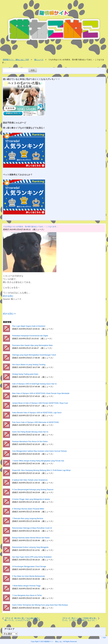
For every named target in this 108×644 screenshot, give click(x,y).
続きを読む (8, 296)
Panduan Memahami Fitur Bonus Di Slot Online (30, 442)
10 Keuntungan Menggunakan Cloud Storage (29, 567)
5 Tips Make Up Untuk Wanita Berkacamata (28, 576)
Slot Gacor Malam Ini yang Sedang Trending (29, 365)
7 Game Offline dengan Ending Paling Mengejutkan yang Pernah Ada (38, 461)
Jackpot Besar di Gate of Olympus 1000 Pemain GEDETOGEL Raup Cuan (40, 403)
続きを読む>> (9, 314)
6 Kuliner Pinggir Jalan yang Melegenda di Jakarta (31, 499)
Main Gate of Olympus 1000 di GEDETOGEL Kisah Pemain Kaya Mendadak (41, 393)
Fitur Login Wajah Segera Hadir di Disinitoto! (29, 326)
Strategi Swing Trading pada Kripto (25, 374)
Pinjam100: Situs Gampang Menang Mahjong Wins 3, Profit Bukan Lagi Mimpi (41, 470)
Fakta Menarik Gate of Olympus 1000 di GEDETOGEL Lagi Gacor (37, 413)
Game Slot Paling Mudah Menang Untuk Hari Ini (30, 432)
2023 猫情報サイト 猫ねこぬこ (52, 641)
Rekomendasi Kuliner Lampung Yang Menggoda (30, 547)
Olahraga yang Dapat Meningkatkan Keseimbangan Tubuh (34, 355)
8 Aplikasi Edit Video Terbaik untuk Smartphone (30, 480)
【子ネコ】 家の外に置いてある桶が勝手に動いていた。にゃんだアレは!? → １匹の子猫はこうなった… (22, 619)
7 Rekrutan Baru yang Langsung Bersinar (28, 518)
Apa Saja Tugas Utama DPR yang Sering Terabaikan (32, 557)
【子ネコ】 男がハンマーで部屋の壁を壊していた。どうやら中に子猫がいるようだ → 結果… (80, 619)
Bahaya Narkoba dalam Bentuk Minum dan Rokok (31, 538)
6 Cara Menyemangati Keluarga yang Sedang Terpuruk (33, 490)
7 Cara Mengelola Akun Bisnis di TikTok (27, 595)
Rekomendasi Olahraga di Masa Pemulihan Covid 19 (32, 528)
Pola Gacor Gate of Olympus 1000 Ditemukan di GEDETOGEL (36, 422)
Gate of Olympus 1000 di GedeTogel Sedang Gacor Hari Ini (34, 384)
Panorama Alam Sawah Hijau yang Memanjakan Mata (32, 345)
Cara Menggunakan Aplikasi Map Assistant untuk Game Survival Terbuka (39, 451)
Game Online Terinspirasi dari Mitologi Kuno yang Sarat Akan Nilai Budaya (40, 605)
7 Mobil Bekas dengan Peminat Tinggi (26, 586)
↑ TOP (104, 638)
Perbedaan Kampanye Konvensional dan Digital (30, 336)
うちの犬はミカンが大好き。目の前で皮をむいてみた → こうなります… (30, 227)
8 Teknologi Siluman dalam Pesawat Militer (28, 509)
